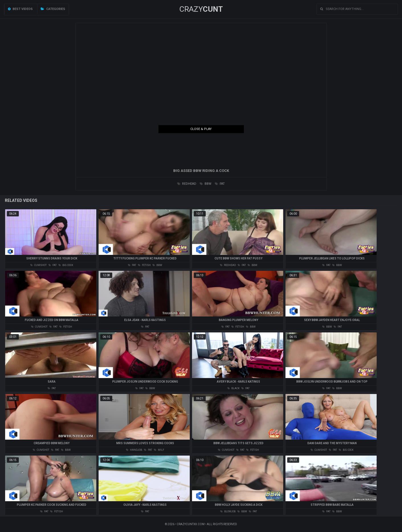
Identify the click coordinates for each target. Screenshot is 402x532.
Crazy (201, 9)
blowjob (228, 511)
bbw (206, 184)
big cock (66, 265)
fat (220, 184)
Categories (53, 9)
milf (159, 450)
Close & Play (201, 129)
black (233, 388)
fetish (144, 265)
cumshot (38, 265)
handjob (134, 450)
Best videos (20, 9)
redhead (187, 184)
